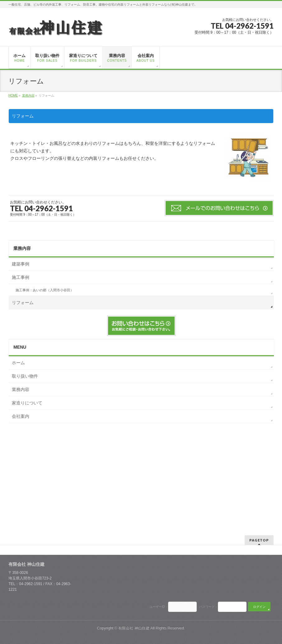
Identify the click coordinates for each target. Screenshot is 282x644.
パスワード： (208, 607)
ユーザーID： (159, 607)
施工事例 (21, 277)
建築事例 (21, 264)
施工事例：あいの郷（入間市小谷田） (45, 290)
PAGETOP (259, 540)
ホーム (18, 363)
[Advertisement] (141, 473)
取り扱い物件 (25, 376)
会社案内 (21, 416)
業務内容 (22, 248)
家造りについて (27, 403)
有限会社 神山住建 (134, 628)
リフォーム (23, 303)
